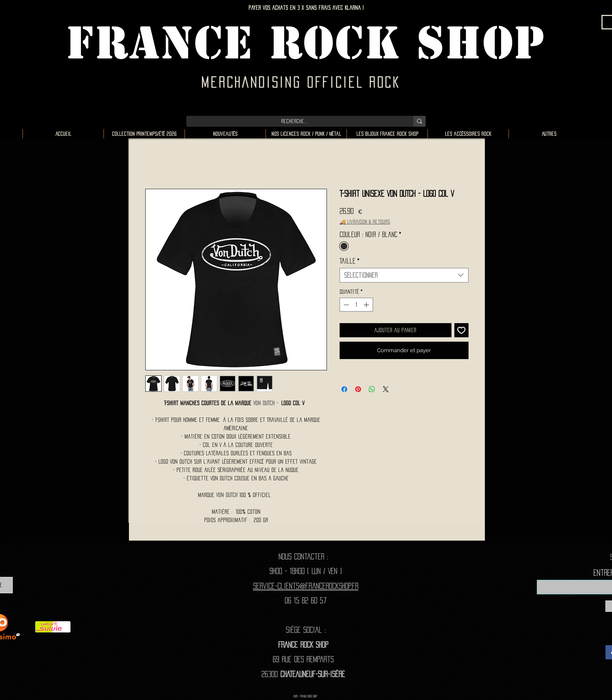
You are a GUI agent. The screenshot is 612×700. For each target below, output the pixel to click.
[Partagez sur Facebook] (344, 389)
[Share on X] (386, 389)
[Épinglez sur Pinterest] (358, 389)
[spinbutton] (356, 305)
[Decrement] (346, 305)
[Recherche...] (294, 121)
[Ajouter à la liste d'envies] (461, 330)
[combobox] (404, 275)
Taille (350, 261)
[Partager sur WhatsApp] (372, 389)
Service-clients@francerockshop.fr (306, 586)
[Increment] (367, 305)
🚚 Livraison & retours (365, 222)
